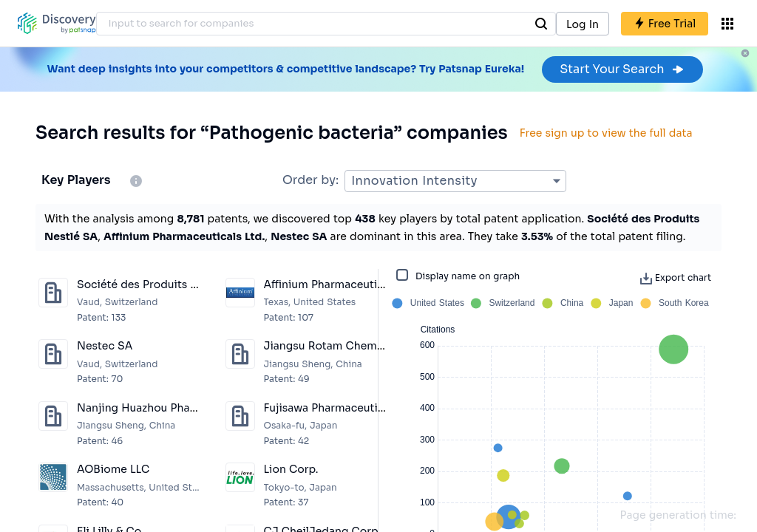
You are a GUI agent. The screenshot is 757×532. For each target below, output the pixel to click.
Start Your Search (622, 69)
